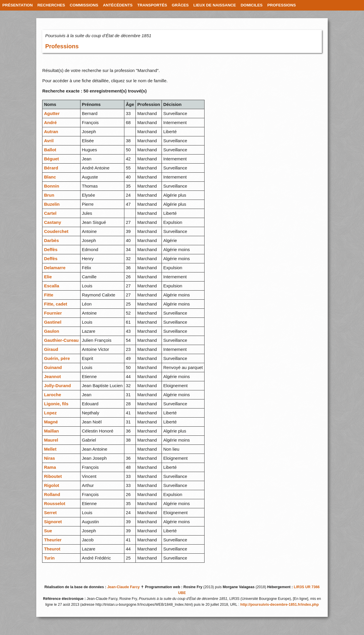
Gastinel (53, 322)
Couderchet (56, 231)
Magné (51, 422)
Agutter (52, 113)
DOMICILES (251, 5)
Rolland (52, 494)
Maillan (51, 431)
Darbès (51, 240)
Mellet (50, 449)
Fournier (53, 313)
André (50, 122)
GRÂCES (180, 5)
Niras (49, 458)
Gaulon (51, 331)
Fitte (49, 295)
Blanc (50, 177)
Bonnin (51, 186)
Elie (48, 277)
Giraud (51, 349)
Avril (49, 141)
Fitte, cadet (55, 304)
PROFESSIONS (281, 5)
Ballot (50, 150)
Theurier (53, 540)
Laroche (52, 395)
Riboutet (53, 476)
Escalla (51, 286)
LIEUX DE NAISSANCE (215, 5)
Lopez (50, 413)
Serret (50, 513)
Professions (62, 46)
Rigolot (51, 485)
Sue (48, 531)
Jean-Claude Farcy (123, 587)
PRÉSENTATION (18, 5)
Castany (52, 222)
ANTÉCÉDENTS (118, 5)
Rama (50, 467)
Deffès (51, 249)
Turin (49, 558)
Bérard (51, 168)
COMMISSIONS (84, 5)
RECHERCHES (51, 5)
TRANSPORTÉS (152, 5)
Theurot (52, 549)
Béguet (51, 159)
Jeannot (52, 376)
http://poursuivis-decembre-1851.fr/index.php (279, 605)
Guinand (53, 367)
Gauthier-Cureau (61, 340)
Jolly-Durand (57, 386)
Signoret (53, 522)
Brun (49, 195)
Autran (51, 132)
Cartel (50, 213)
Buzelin (52, 204)
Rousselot (55, 503)
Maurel (51, 440)
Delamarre (55, 268)
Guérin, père (57, 358)
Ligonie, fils (56, 404)
